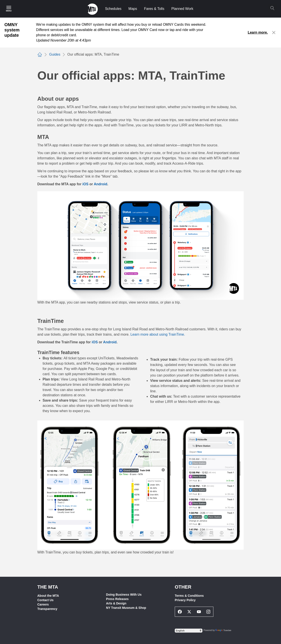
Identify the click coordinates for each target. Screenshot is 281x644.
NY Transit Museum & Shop (126, 608)
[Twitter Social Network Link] (189, 612)
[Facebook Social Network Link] (180, 612)
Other (183, 587)
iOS (95, 342)
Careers (43, 604)
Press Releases (117, 599)
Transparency (47, 609)
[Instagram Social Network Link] (209, 612)
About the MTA (48, 596)
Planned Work (182, 9)
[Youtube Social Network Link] (199, 612)
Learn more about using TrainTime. (158, 334)
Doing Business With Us (124, 595)
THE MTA (48, 587)
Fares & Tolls (154, 9)
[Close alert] (274, 33)
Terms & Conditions (189, 596)
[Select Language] (189, 631)
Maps (133, 9)
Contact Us (45, 600)
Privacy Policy (185, 600)
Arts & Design (116, 603)
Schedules (113, 9)
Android (110, 342)
